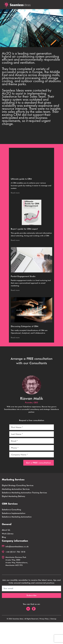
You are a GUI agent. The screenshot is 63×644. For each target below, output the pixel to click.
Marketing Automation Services (16, 489)
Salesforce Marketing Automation (17, 517)
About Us (6, 530)
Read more (15, 193)
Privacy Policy (44, 619)
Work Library (8, 534)
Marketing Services (13, 480)
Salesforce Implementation (14, 513)
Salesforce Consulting (11, 510)
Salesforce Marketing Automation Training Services (24, 493)
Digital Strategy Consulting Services (18, 485)
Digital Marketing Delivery (13, 496)
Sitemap (53, 619)
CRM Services (10, 504)
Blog (4, 537)
